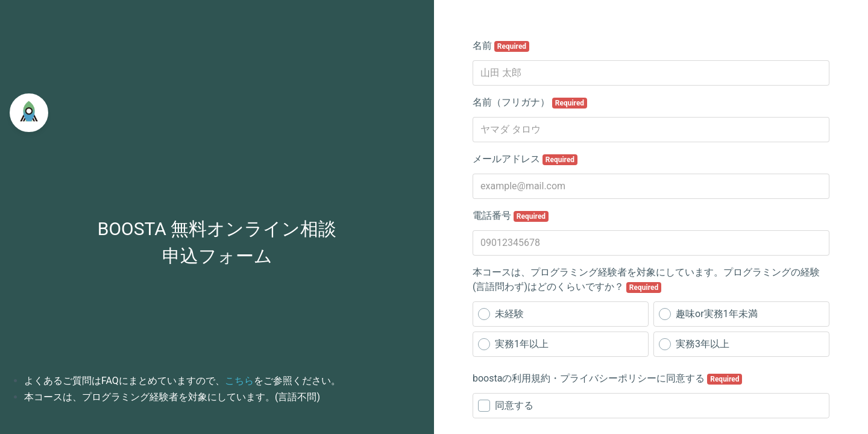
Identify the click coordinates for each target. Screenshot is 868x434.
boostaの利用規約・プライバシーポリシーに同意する (607, 379)
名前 (501, 46)
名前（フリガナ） (530, 102)
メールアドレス (525, 159)
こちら (239, 381)
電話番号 (511, 216)
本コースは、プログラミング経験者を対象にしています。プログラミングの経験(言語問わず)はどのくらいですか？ (646, 280)
